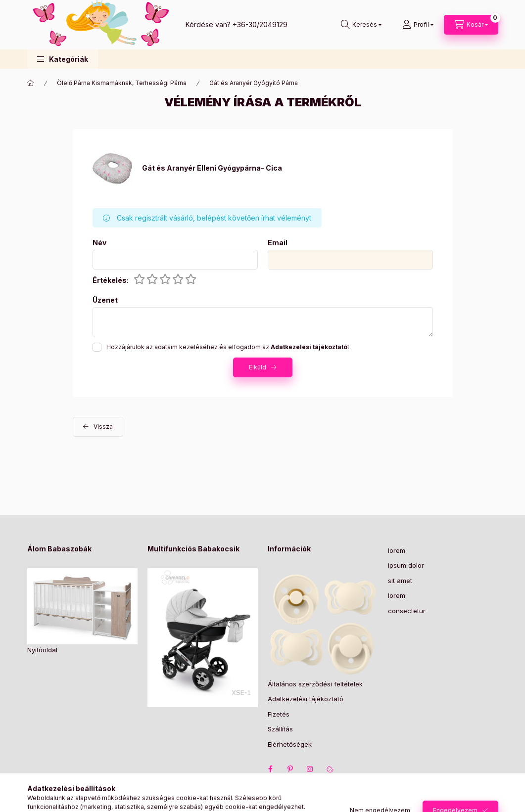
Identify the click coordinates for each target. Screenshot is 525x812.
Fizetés (279, 714)
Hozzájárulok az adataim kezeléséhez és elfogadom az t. (229, 347)
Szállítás (280, 729)
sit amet (400, 581)
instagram (310, 769)
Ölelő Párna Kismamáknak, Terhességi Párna (122, 83)
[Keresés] (361, 25)
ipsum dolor (406, 565)
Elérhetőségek (290, 744)
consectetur (407, 611)
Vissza (103, 427)
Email (278, 243)
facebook (271, 769)
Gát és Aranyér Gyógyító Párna (254, 83)
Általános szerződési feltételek (315, 684)
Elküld (258, 367)
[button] (63, 59)
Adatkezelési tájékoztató (306, 699)
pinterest (290, 769)
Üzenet (105, 300)
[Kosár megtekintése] (471, 25)
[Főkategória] (31, 83)
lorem (397, 550)
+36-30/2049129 (260, 24)
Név (99, 243)
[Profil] (418, 25)
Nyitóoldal (42, 650)
